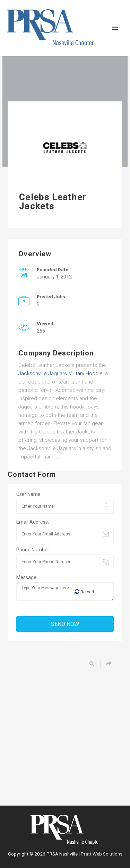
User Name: (29, 494)
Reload (84, 592)
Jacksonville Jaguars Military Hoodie (60, 373)
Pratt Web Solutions (102, 854)
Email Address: (33, 522)
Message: (27, 577)
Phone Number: (33, 550)
